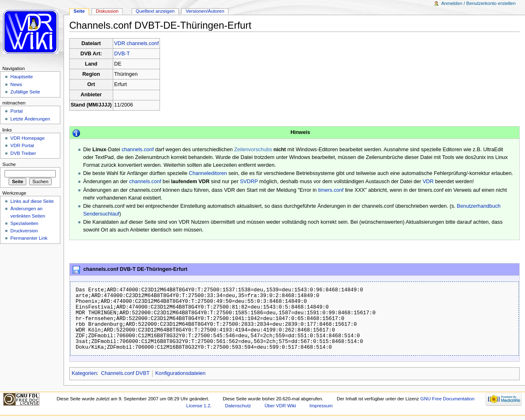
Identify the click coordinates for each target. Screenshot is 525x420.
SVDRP (249, 182)
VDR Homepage (27, 138)
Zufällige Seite (25, 92)
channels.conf (137, 150)
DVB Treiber (23, 153)
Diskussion (107, 11)
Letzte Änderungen (30, 119)
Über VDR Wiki (280, 406)
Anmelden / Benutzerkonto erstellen (478, 3)
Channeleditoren (208, 173)
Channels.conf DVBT (125, 373)
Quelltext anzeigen (155, 11)
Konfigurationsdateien (180, 373)
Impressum (321, 406)
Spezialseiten (24, 223)
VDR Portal (22, 145)
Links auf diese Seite (32, 201)
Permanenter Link (29, 238)
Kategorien (84, 373)
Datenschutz (238, 406)
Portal (16, 111)
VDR (428, 182)
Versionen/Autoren (205, 11)
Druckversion (24, 231)
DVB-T (122, 54)
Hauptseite (22, 77)
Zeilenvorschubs (253, 150)
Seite (79, 11)
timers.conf (331, 190)
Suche (9, 164)
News (16, 84)
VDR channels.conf (136, 43)
